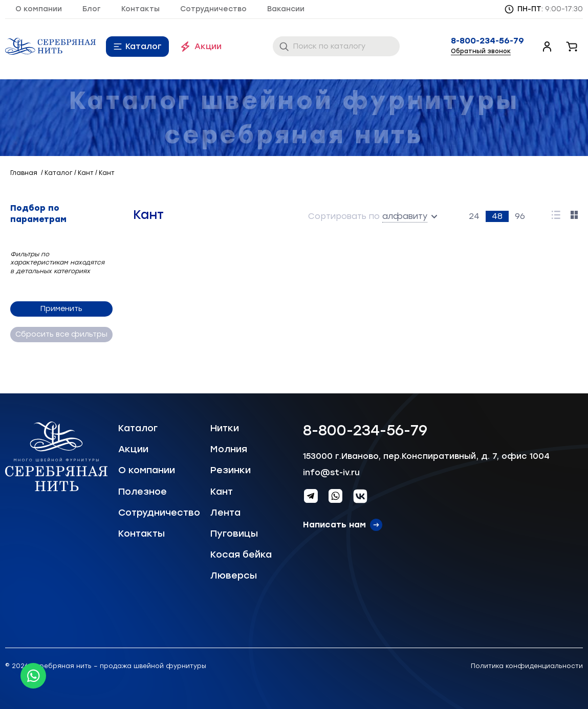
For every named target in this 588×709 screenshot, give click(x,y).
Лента (225, 513)
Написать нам (334, 525)
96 (520, 216)
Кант (222, 492)
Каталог (144, 46)
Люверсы (234, 575)
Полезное (143, 492)
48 (497, 216)
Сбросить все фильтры (61, 334)
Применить (61, 309)
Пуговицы (234, 534)
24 (474, 216)
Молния (229, 449)
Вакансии (286, 9)
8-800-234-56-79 (487, 41)
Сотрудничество (213, 9)
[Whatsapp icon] (33, 676)
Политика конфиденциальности (527, 666)
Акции (208, 46)
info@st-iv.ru (331, 472)
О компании (39, 9)
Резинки (231, 470)
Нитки (225, 428)
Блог (92, 9)
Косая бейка (241, 555)
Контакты (140, 9)
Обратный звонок (481, 51)
